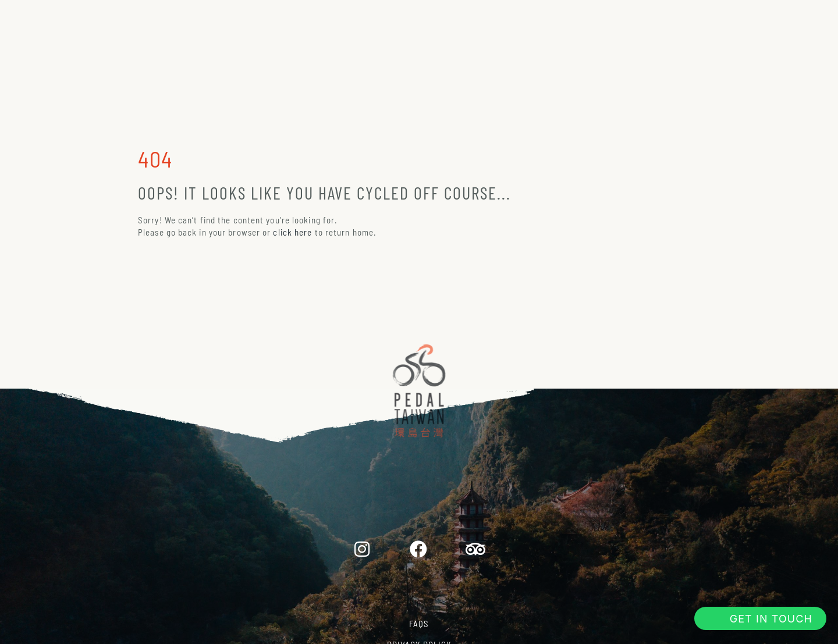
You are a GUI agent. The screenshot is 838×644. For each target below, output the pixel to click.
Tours (229, 19)
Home (164, 19)
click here (292, 232)
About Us (304, 19)
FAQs (419, 624)
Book (702, 19)
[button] (760, 618)
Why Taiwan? (543, 19)
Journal (632, 19)
